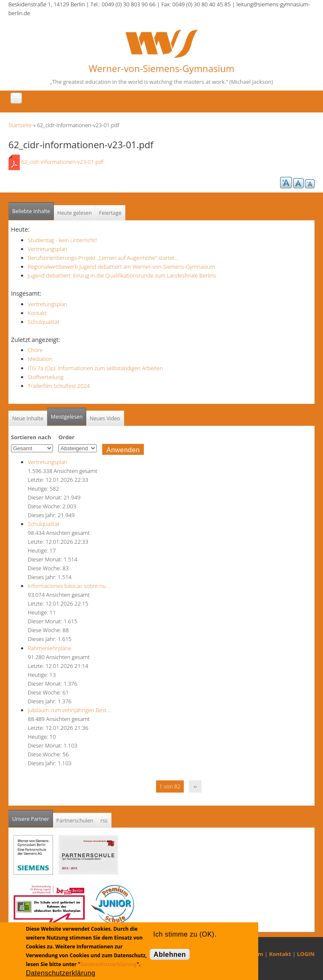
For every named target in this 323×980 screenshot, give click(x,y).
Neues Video (105, 418)
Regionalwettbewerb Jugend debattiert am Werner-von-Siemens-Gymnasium (121, 267)
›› (195, 786)
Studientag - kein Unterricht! (62, 240)
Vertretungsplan (48, 249)
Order (66, 437)
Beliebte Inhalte (31, 211)
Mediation (40, 359)
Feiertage (110, 213)
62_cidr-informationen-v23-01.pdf (62, 162)
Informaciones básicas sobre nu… (69, 586)
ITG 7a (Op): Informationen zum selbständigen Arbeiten (95, 368)
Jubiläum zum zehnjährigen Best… (69, 710)
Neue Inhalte (28, 418)
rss (104, 821)
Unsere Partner (33, 816)
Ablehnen (170, 955)
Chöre (35, 350)
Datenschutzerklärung (109, 964)
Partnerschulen (75, 821)
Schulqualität (44, 322)
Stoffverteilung (46, 377)
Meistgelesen (67, 417)
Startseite (20, 125)
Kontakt (37, 313)
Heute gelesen (74, 213)
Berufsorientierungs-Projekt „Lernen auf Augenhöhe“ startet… (103, 258)
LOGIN (306, 954)
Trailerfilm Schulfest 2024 (59, 386)
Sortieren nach (31, 437)
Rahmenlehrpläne (50, 648)
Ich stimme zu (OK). (185, 934)
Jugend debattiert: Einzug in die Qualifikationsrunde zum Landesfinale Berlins (122, 275)
